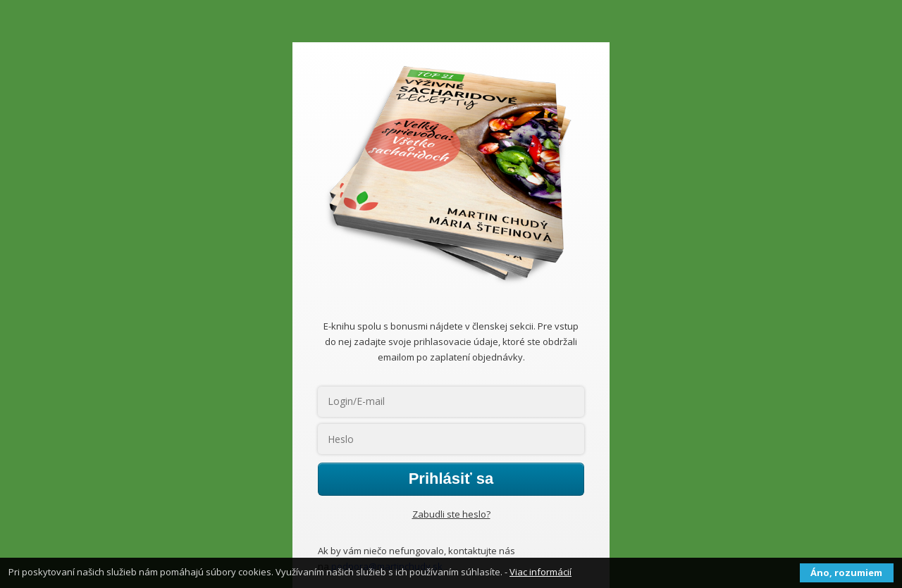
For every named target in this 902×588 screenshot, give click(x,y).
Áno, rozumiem (846, 573)
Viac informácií (540, 572)
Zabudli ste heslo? (451, 514)
